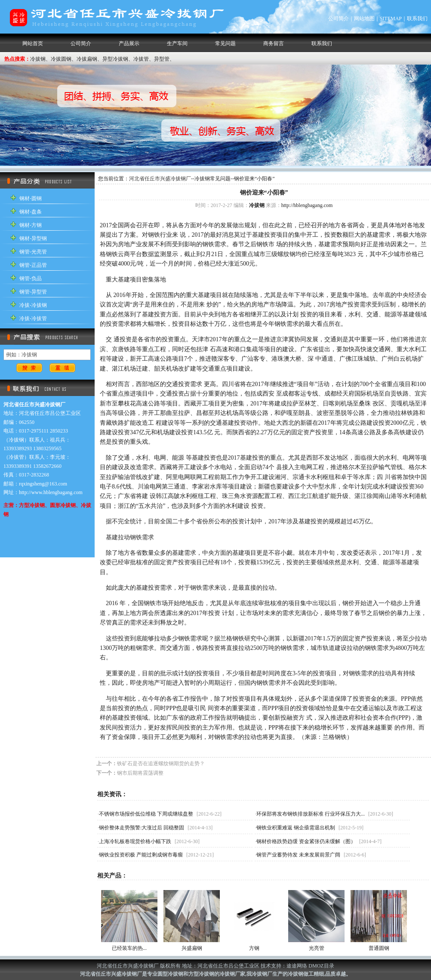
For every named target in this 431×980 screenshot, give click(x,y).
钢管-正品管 (33, 265)
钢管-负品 (31, 278)
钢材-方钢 (31, 225)
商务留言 (274, 43)
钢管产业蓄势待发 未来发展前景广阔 (298, 855)
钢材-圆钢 (31, 198)
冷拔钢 (38, 59)
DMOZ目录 (321, 966)
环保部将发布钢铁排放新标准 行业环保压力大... (311, 814)
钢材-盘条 (31, 212)
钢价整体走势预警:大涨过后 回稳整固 (142, 828)
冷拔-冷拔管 (33, 318)
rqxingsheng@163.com (43, 484)
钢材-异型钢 (33, 238)
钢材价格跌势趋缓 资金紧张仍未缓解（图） (306, 841)
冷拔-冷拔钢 (33, 305)
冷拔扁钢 (87, 59)
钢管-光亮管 (33, 252)
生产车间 (177, 43)
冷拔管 (141, 59)
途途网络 (297, 966)
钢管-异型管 (33, 292)
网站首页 (33, 43)
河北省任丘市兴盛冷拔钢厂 (160, 179)
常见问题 (225, 43)
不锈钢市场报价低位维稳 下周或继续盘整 (146, 814)
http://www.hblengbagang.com (51, 492)
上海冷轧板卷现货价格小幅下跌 (135, 841)
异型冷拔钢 (115, 59)
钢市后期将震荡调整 (140, 773)
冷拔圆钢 (61, 59)
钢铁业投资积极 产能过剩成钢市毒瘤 (141, 855)
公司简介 (339, 19)
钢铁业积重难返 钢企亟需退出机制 (296, 828)
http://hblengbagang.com (307, 205)
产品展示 (129, 43)
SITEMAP (391, 19)
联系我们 (417, 19)
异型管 (162, 59)
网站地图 (364, 19)
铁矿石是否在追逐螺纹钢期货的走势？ (161, 764)
